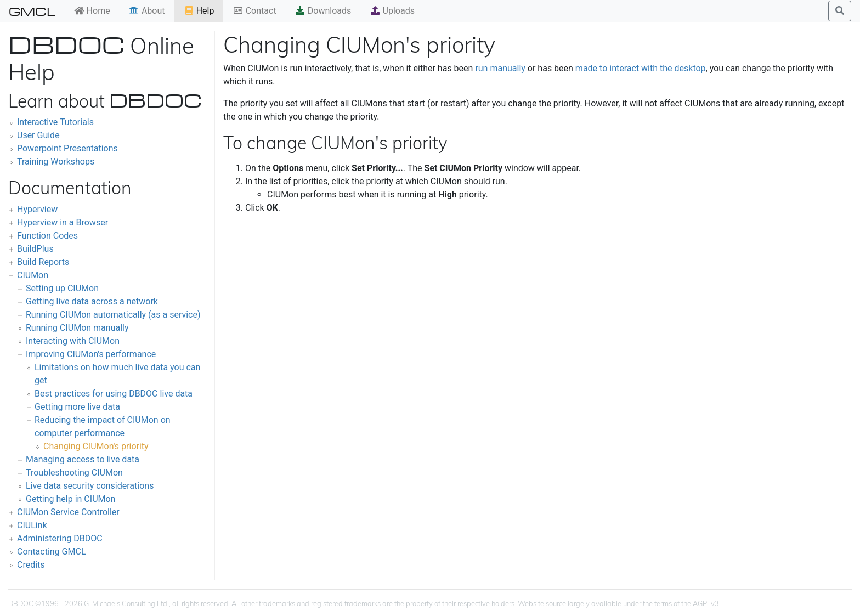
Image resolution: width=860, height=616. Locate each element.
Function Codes (47, 236)
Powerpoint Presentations (67, 148)
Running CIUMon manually (77, 328)
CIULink (32, 525)
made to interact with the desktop (641, 68)
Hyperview (37, 209)
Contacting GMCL (52, 552)
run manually (500, 68)
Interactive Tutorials (55, 122)
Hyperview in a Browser (63, 222)
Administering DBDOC (60, 538)
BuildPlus (35, 249)
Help (199, 11)
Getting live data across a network (92, 301)
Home (92, 11)
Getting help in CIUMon (70, 499)
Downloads (323, 11)
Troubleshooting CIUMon (74, 473)
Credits (31, 565)
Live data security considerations (90, 486)
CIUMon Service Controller (68, 512)
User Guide (38, 135)
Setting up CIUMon (62, 288)
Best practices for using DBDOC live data (114, 394)
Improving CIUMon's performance (91, 354)
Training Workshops (56, 162)
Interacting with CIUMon (73, 341)
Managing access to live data (83, 459)
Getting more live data (77, 407)
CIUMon (33, 275)
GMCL (32, 11)
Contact (254, 11)
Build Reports (43, 262)
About (147, 11)
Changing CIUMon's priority (96, 446)
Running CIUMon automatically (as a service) (113, 315)
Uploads (392, 11)
